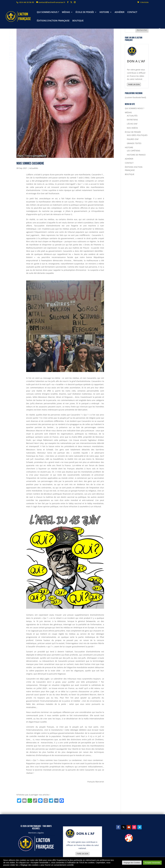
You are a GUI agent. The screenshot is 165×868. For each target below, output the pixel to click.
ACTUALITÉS (132, 116)
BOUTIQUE (78, 21)
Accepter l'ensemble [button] (152, 863)
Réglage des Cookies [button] (132, 863)
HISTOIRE (104, 12)
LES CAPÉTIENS (134, 151)
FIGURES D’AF (133, 139)
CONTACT (132, 12)
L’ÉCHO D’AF (132, 124)
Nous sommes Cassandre (30, 164)
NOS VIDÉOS (132, 128)
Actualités (34, 168)
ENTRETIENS (132, 120)
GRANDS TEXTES (134, 143)
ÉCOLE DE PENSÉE (85, 12)
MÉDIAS (66, 12)
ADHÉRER (119, 12)
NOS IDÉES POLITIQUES (137, 135)
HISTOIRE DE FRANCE (136, 155)
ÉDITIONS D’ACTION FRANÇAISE (53, 21)
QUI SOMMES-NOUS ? (48, 12)
